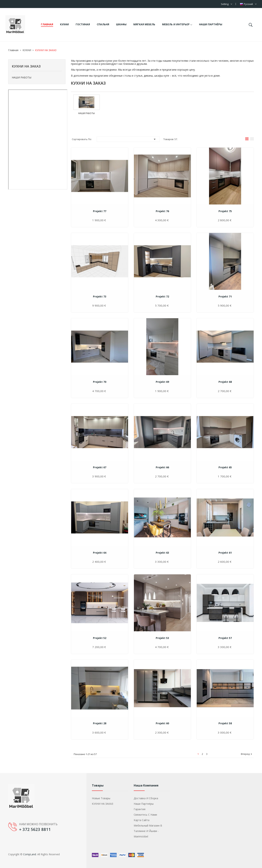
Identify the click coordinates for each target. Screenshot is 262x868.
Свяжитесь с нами (145, 815)
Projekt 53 (162, 638)
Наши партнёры (144, 804)
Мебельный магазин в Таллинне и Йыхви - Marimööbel (148, 831)
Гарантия (140, 809)
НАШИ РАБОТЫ (22, 77)
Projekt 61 (225, 553)
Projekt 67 (100, 467)
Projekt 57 (225, 638)
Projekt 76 (162, 211)
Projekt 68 (225, 382)
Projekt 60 (162, 723)
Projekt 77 (100, 211)
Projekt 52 (100, 638)
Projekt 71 (225, 296)
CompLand (30, 854)
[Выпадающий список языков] (248, 4)
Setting (225, 4)
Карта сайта (142, 820)
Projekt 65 (225, 467)
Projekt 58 (225, 723)
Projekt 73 (100, 296)
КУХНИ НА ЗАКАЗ (26, 66)
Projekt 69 (162, 382)
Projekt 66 (162, 467)
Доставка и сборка (146, 798)
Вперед (247, 754)
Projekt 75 (225, 211)
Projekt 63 (162, 553)
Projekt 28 (100, 723)
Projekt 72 (162, 296)
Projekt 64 (100, 553)
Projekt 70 (100, 382)
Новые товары (101, 798)
